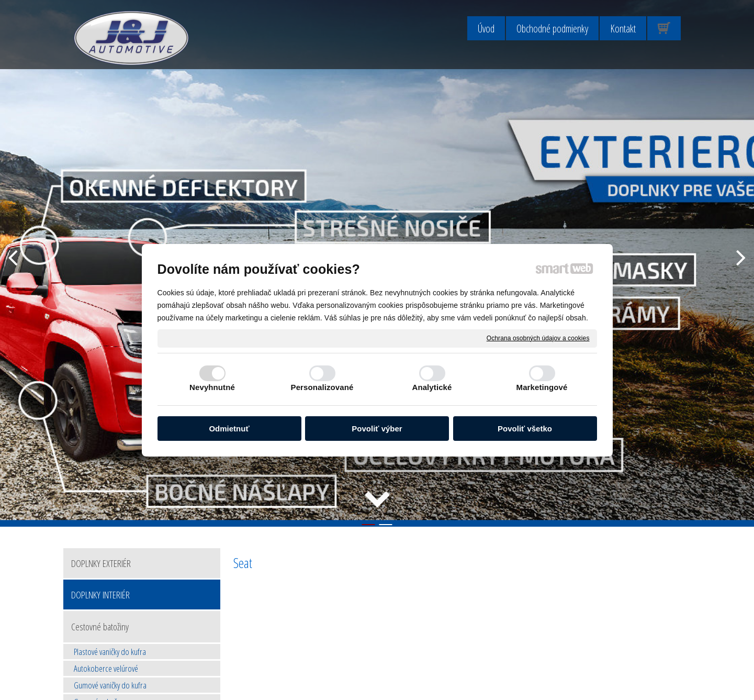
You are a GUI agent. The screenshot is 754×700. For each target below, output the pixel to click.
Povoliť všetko (525, 429)
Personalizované (322, 387)
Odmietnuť (229, 429)
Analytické (432, 387)
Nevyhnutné (212, 387)
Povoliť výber (377, 429)
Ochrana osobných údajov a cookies (538, 338)
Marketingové (542, 387)
